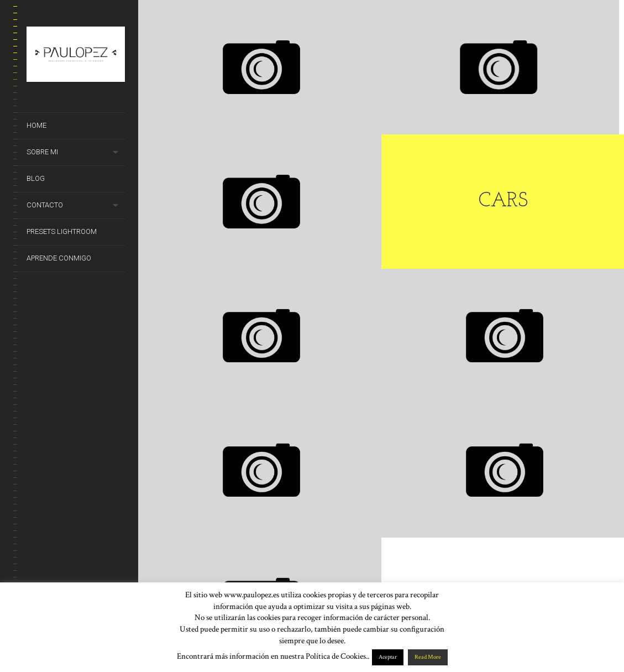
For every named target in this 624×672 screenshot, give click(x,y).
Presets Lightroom (62, 231)
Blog (36, 178)
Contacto (45, 205)
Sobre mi (42, 152)
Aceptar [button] (388, 657)
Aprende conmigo (59, 258)
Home (36, 125)
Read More (428, 657)
